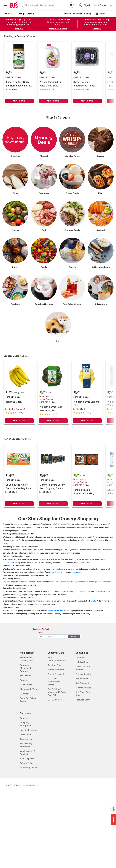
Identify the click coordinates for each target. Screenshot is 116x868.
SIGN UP (74, 705)
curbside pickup (67, 660)
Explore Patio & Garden (58, 29)
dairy (32, 596)
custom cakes (9, 632)
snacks (52, 596)
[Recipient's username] (53, 705)
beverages (76, 641)
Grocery (31, 14)
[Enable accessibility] (113, 809)
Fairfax (102, 14)
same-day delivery (70, 651)
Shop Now (19, 29)
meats (93, 670)
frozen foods (54, 641)
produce (107, 619)
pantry (6, 612)
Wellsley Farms (44, 670)
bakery (57, 628)
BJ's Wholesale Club (55, 680)
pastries (103, 628)
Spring (21, 14)
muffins (88, 628)
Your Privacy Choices (29, 837)
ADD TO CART (19, 142)
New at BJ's (9, 14)
